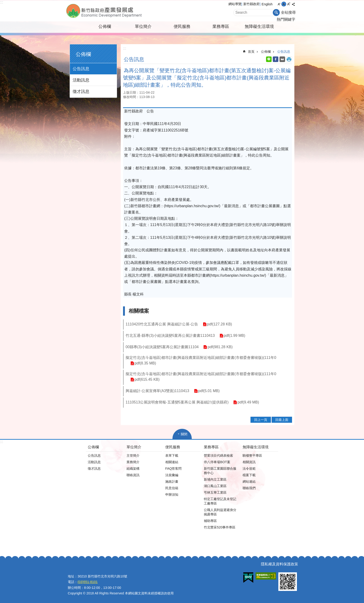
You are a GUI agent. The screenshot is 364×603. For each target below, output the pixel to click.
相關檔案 (139, 311)
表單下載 (172, 456)
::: (2, 2)
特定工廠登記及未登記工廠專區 (220, 501)
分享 (293, 4)
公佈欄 (105, 26)
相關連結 (172, 462)
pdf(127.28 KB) (219, 324)
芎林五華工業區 (215, 492)
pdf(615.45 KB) (147, 380)
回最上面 (282, 420)
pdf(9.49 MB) (248, 402)
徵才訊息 (81, 92)
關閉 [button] (184, 434)
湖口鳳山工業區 (215, 486)
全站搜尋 (288, 12)
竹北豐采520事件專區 (220, 527)
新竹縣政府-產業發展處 (118, 11)
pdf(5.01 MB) (209, 391)
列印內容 (289, 59)
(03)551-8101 (88, 582)
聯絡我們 (249, 488)
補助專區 (210, 521)
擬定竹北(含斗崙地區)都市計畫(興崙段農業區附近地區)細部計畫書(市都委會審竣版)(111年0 (201, 358)
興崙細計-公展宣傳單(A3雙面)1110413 (157, 391)
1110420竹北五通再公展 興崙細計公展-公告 (162, 324)
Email (282, 59)
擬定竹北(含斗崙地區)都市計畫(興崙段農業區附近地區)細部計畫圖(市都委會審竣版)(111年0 (201, 374)
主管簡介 (133, 456)
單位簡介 (143, 26)
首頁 (251, 52)
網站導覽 (235, 4)
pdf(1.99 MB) (234, 336)
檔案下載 (249, 475)
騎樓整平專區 (252, 456)
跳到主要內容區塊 (2, 2)
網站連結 (249, 482)
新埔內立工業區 (215, 479)
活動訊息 (81, 80)
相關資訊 (249, 462)
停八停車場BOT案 (217, 462)
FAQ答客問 (174, 469)
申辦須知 (172, 495)
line (269, 59)
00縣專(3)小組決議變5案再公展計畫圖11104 (162, 347)
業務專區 (221, 26)
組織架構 (133, 469)
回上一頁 (261, 420)
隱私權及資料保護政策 (279, 564)
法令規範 (249, 469)
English (267, 4)
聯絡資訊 (133, 475)
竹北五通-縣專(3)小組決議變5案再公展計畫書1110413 (170, 336)
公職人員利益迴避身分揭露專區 (220, 512)
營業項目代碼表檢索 (218, 456)
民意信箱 (172, 488)
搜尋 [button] (276, 13)
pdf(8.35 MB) (145, 363)
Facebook (276, 59)
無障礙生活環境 (259, 26)
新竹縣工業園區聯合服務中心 (220, 471)
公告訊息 (81, 69)
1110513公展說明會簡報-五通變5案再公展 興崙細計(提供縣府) (177, 402)
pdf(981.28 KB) (220, 347)
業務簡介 (133, 462)
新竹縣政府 (251, 4)
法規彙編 (172, 475)
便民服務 (182, 26)
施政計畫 (172, 482)
